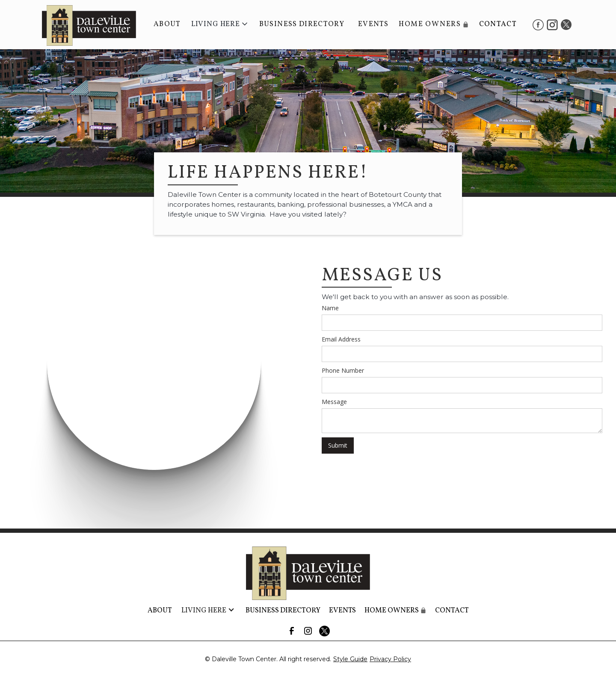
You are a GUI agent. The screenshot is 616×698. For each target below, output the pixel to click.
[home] (85, 25)
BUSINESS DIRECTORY (302, 24)
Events (373, 24)
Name (330, 308)
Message (334, 402)
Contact (498, 24)
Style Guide (350, 659)
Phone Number (343, 370)
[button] (220, 24)
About (167, 24)
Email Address (341, 339)
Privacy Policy (390, 659)
